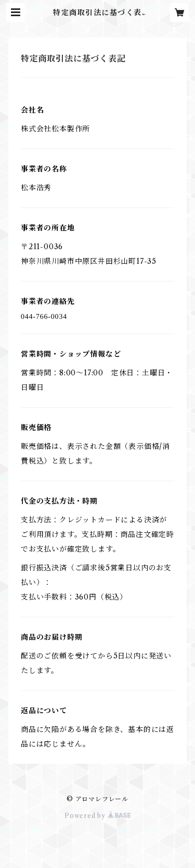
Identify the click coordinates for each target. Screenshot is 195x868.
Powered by (97, 816)
